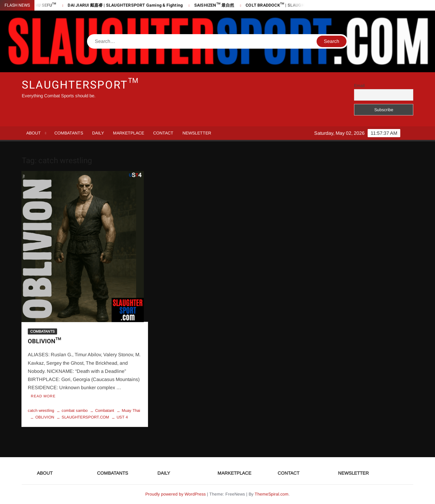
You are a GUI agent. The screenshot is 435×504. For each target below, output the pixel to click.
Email (359, 86)
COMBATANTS (69, 133)
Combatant (105, 410)
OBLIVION (45, 417)
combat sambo (75, 410)
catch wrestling (41, 410)
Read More (43, 396)
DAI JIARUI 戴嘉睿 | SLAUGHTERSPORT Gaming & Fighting (128, 5)
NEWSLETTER (197, 133)
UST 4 (122, 417)
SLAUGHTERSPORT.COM (85, 417)
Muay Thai (131, 410)
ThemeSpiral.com (272, 494)
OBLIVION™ (44, 341)
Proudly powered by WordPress (176, 494)
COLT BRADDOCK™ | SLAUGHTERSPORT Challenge (299, 5)
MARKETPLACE (129, 133)
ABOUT (34, 133)
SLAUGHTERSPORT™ (80, 85)
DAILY (98, 133)
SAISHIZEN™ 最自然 (217, 5)
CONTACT (163, 133)
